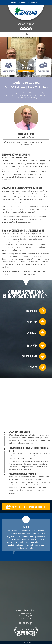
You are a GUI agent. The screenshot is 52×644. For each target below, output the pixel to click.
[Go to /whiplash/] (24, 333)
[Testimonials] (26, 535)
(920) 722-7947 (26, 24)
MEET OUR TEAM (26, 134)
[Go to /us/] (26, 118)
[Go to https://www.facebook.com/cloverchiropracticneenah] (22, 29)
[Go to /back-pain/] (24, 345)
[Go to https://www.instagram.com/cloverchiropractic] (30, 29)
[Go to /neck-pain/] (24, 322)
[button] (26, 2)
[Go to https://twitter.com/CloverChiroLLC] (25, 29)
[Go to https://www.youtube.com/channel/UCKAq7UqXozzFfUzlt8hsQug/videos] (27, 29)
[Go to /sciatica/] (24, 367)
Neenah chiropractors (16, 174)
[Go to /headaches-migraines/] (24, 311)
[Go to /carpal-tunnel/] (24, 356)
